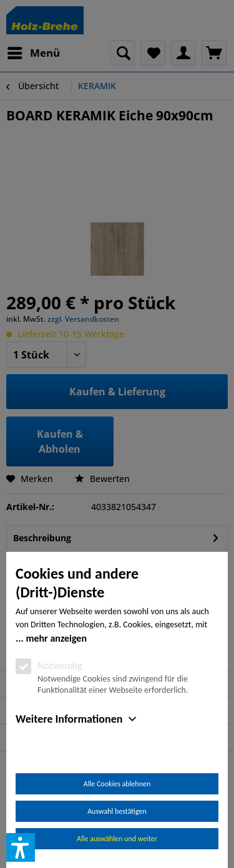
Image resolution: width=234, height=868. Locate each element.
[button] (21, 847)
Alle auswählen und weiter (117, 839)
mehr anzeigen (56, 638)
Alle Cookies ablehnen (117, 784)
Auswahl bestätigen (117, 811)
